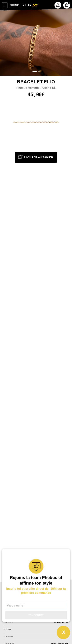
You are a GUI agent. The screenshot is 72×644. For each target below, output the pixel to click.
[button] (35, 72)
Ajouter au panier (38, 157)
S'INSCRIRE (36, 615)
